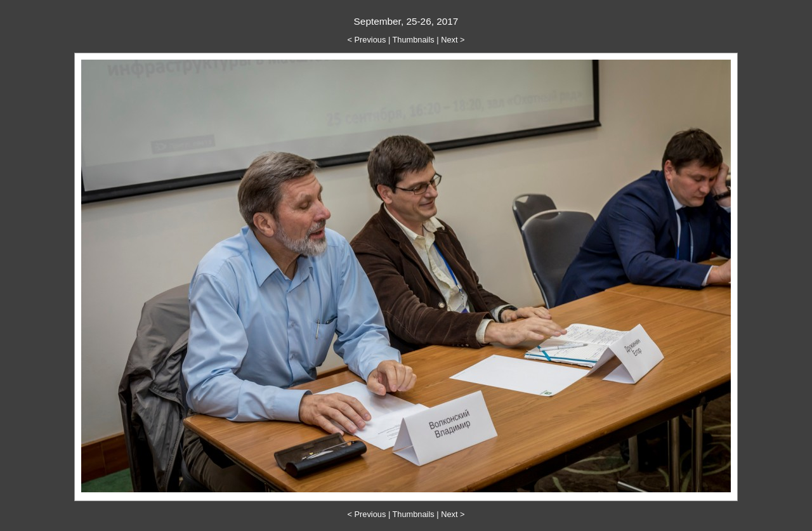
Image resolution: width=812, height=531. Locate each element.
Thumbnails (414, 40)
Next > (453, 40)
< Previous (367, 40)
